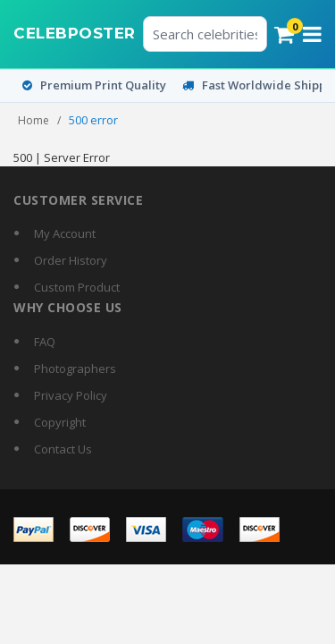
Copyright (60, 422)
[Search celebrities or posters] (205, 34)
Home (33, 120)
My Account (65, 233)
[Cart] (284, 34)
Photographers (75, 369)
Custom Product (77, 287)
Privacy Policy (71, 395)
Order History (71, 260)
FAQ (45, 342)
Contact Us (63, 449)
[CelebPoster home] (75, 34)
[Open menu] (312, 34)
